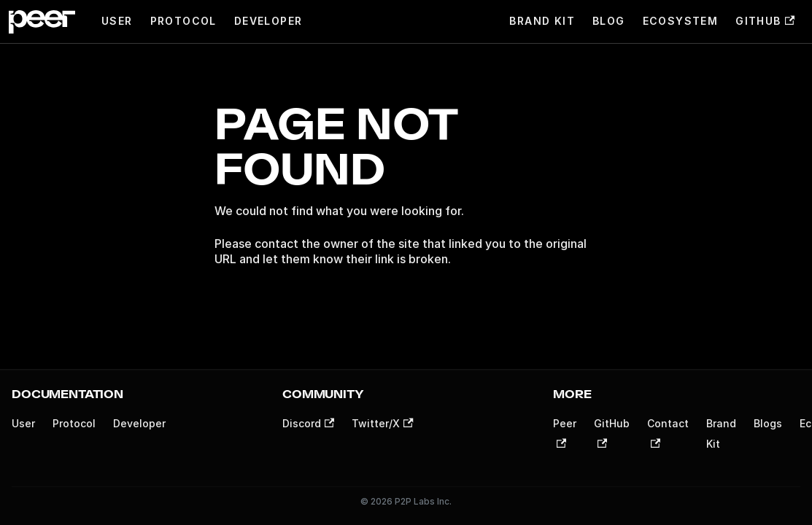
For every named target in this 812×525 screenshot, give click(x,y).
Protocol (183, 21)
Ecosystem (681, 21)
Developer (268, 21)
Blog (609, 21)
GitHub (765, 21)
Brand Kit (542, 21)
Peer (565, 432)
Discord (308, 423)
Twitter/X (382, 423)
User (117, 21)
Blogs (768, 423)
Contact (668, 432)
